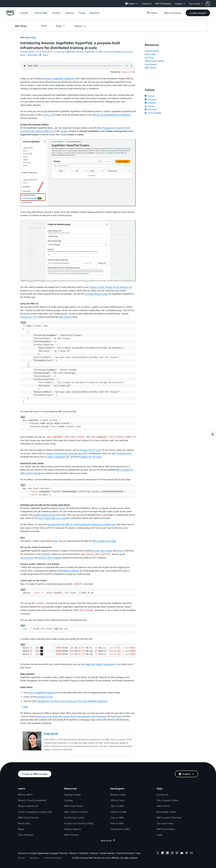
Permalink (32, 55)
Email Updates (153, 113)
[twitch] (177, 853)
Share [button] (44, 55)
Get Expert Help (165, 823)
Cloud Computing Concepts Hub (35, 812)
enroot (120, 551)
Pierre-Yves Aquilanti (80, 716)
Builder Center (118, 795)
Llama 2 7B (49, 115)
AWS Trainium (65, 317)
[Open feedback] (213, 434)
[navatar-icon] (208, 4)
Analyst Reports (73, 829)
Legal (159, 835)
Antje (25, 707)
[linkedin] (167, 853)
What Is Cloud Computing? (32, 800)
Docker (109, 551)
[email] (191, 853)
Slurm (62, 508)
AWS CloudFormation (121, 453)
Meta (56, 541)
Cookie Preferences (53, 858)
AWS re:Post (150, 68)
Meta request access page (104, 541)
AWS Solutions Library (76, 812)
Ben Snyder (64, 716)
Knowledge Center (166, 812)
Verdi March (116, 716)
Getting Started (152, 51)
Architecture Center (74, 818)
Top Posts (149, 58)
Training (68, 800)
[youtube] (182, 853)
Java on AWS (117, 818)
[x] (158, 853)
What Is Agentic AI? (28, 806)
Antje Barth (28, 52)
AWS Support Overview (169, 818)
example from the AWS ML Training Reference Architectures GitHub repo (82, 524)
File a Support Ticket (167, 800)
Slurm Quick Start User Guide (53, 518)
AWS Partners (71, 835)
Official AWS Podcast (154, 61)
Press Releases (26, 835)
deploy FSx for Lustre (91, 457)
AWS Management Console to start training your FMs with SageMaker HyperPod (70, 701)
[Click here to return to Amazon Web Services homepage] (10, 14)
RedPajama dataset (70, 571)
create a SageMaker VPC (58, 457)
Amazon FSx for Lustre (90, 450)
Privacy (21, 858)
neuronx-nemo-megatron (50, 558)
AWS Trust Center (73, 806)
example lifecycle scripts (97, 294)
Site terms (34, 858)
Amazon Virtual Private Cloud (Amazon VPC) (67, 453)
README (46, 554)
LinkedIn (150, 103)
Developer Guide (45, 697)
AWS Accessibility (166, 829)
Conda (96, 551)
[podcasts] (187, 853)
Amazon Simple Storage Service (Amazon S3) (111, 287)
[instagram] (172, 853)
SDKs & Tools (118, 800)
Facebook (151, 99)
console (64, 131)
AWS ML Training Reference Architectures (111, 115)
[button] (211, 4)
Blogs (21, 829)
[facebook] (163, 853)
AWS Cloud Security (28, 818)
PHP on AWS (117, 823)
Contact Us (162, 795)
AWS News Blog (28, 37)
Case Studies (151, 64)
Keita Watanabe (98, 716)
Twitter (150, 96)
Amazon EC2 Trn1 (29, 317)
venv (102, 551)
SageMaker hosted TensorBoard (100, 664)
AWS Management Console (110, 128)
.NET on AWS (117, 806)
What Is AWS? (25, 795)
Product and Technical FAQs (79, 823)
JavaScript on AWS (120, 829)
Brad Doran (40, 716)
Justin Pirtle (52, 716)
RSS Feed (151, 109)
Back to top (108, 841)
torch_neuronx (27, 558)
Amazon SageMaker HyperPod (59, 78)
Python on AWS (119, 812)
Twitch (150, 106)
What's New (150, 54)
